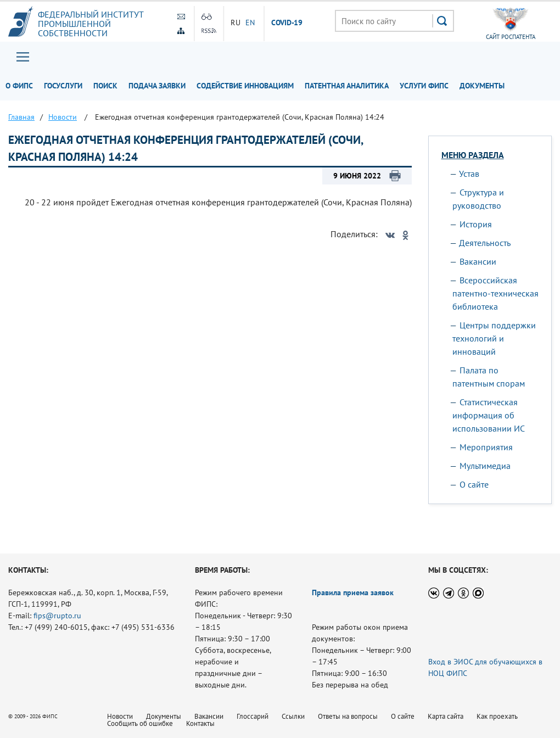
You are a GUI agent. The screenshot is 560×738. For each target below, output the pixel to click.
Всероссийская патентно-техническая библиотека (495, 293)
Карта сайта (446, 716)
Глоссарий (253, 716)
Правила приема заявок (353, 592)
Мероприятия (486, 447)
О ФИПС (19, 86)
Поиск (105, 86)
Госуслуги (63, 86)
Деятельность (485, 243)
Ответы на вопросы (348, 716)
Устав (469, 174)
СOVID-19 (287, 23)
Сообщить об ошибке (140, 723)
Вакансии (478, 261)
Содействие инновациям (245, 86)
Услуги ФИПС (424, 86)
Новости (120, 716)
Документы (482, 86)
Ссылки (293, 716)
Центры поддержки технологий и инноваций (494, 338)
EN (250, 23)
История (476, 224)
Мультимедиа (485, 466)
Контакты (200, 723)
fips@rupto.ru (57, 616)
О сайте (474, 484)
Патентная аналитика (347, 86)
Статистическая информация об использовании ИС (489, 415)
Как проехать (497, 716)
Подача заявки (157, 86)
